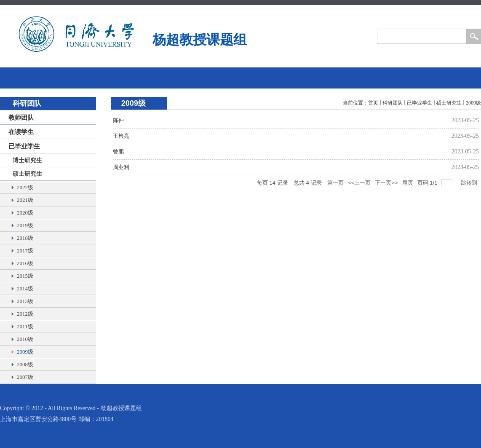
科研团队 (393, 103)
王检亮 (121, 136)
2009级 (473, 103)
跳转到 (470, 183)
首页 (373, 103)
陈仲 (118, 120)
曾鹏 (118, 152)
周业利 (121, 167)
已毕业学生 (420, 103)
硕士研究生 (449, 103)
